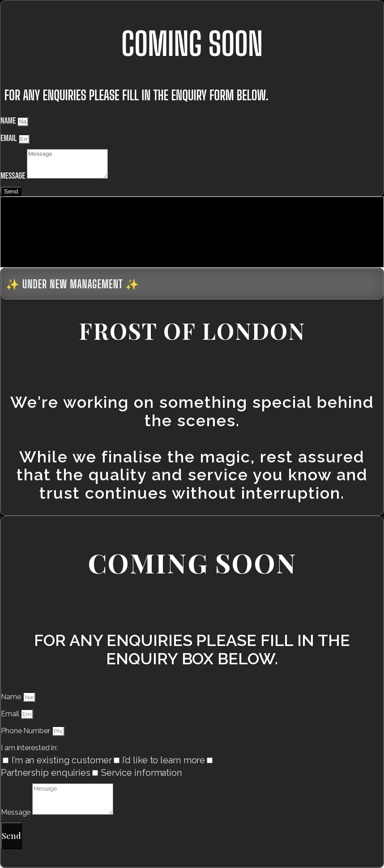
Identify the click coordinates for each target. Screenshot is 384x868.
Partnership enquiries (46, 773)
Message (14, 176)
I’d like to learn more (164, 760)
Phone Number (26, 731)
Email (9, 138)
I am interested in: (29, 748)
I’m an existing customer (62, 760)
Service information (142, 773)
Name (9, 121)
